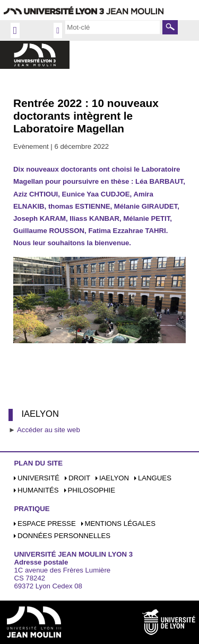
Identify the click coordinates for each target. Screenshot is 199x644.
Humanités (38, 490)
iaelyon (114, 478)
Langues (155, 478)
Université (38, 478)
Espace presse (47, 524)
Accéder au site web (49, 430)
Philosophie (92, 490)
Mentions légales (120, 524)
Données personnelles (64, 536)
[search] (113, 27)
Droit (79, 478)
